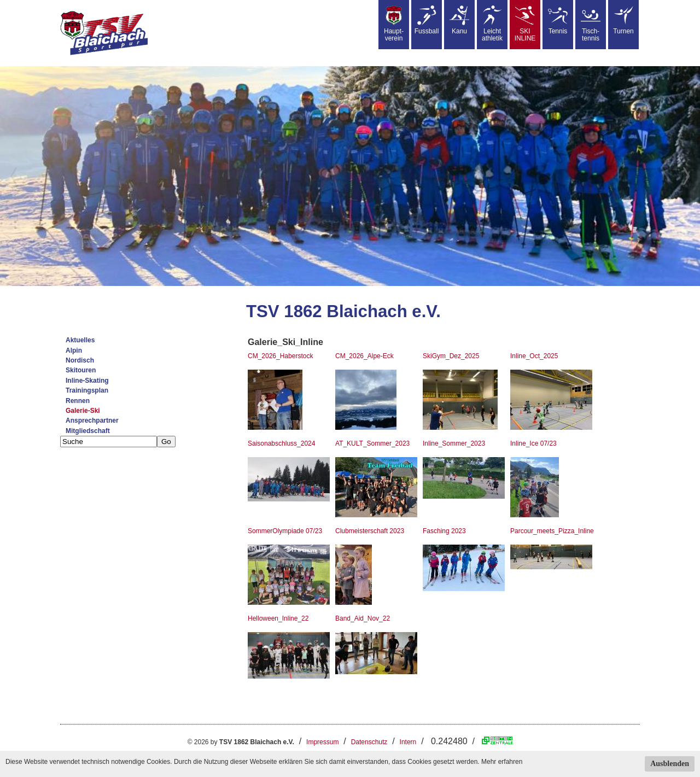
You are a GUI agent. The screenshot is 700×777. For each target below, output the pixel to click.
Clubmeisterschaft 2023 (370, 531)
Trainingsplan (87, 390)
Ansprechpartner (92, 420)
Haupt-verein (394, 24)
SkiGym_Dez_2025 (451, 356)
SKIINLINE (525, 24)
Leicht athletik (492, 24)
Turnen (623, 20)
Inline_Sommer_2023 (454, 443)
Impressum (322, 742)
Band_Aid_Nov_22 (363, 618)
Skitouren (81, 370)
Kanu (459, 20)
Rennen (78, 401)
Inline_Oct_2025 (534, 356)
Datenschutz (369, 742)
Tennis (558, 20)
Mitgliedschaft (88, 431)
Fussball (427, 20)
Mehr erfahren (502, 762)
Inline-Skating (87, 381)
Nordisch (80, 360)
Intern (408, 742)
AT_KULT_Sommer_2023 (372, 443)
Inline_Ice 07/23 (533, 443)
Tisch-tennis (591, 24)
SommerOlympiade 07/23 (285, 531)
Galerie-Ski (83, 411)
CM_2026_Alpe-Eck (364, 356)
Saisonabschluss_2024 (281, 443)
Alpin (74, 350)
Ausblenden (670, 764)
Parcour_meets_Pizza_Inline (552, 531)
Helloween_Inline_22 (278, 618)
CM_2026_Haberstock (280, 356)
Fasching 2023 (444, 531)
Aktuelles (80, 340)
